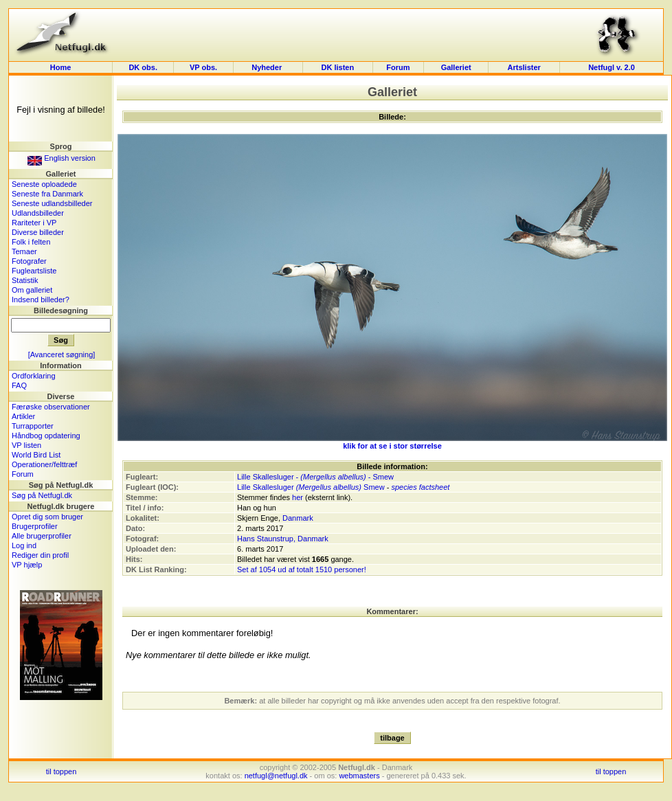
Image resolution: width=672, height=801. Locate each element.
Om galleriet (32, 290)
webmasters (359, 776)
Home (61, 67)
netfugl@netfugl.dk (276, 776)
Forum (398, 67)
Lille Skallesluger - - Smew (315, 477)
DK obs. (143, 67)
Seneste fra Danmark (47, 194)
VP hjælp (27, 565)
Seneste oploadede (44, 184)
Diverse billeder (38, 232)
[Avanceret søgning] (62, 354)
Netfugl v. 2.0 (612, 67)
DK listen (337, 67)
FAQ (19, 385)
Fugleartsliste (34, 271)
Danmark (298, 518)
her (298, 497)
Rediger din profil (40, 555)
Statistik (25, 280)
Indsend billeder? (41, 300)
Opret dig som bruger (47, 517)
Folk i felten (31, 242)
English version (61, 158)
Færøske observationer (51, 407)
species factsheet (420, 487)
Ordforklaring (34, 376)
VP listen (26, 445)
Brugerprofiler (35, 526)
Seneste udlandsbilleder (52, 203)
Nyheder (268, 67)
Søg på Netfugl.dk (42, 495)
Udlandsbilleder (38, 213)
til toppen (61, 771)
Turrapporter (33, 426)
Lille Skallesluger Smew (311, 487)
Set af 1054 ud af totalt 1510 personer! (302, 569)
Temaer (24, 251)
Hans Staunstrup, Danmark (283, 539)
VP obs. (203, 67)
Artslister (524, 67)
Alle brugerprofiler (42, 536)
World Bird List (36, 455)
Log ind (24, 545)
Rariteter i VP (34, 223)
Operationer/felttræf (44, 464)
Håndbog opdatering (46, 436)
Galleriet (456, 67)
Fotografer (29, 261)
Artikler (23, 416)
